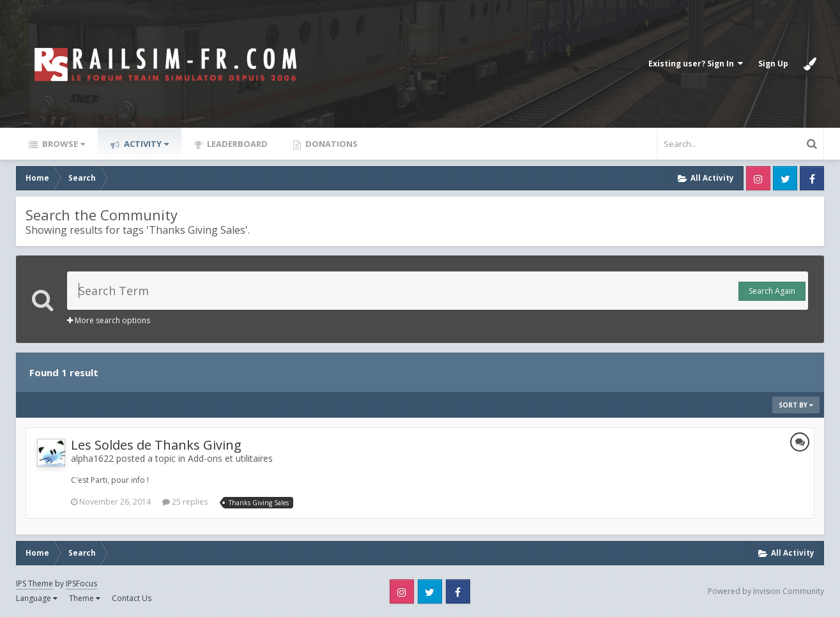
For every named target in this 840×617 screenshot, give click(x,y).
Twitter (785, 178)
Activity (145, 144)
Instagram (758, 178)
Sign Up (773, 64)
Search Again (772, 291)
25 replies (185, 502)
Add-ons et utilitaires (230, 458)
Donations (331, 144)
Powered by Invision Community (766, 591)
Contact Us (132, 598)
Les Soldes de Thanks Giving (156, 445)
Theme (85, 598)
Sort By (796, 405)
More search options (109, 320)
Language (37, 598)
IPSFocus (81, 583)
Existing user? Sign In (696, 64)
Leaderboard (236, 144)
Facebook (812, 178)
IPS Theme (34, 583)
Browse (63, 144)
